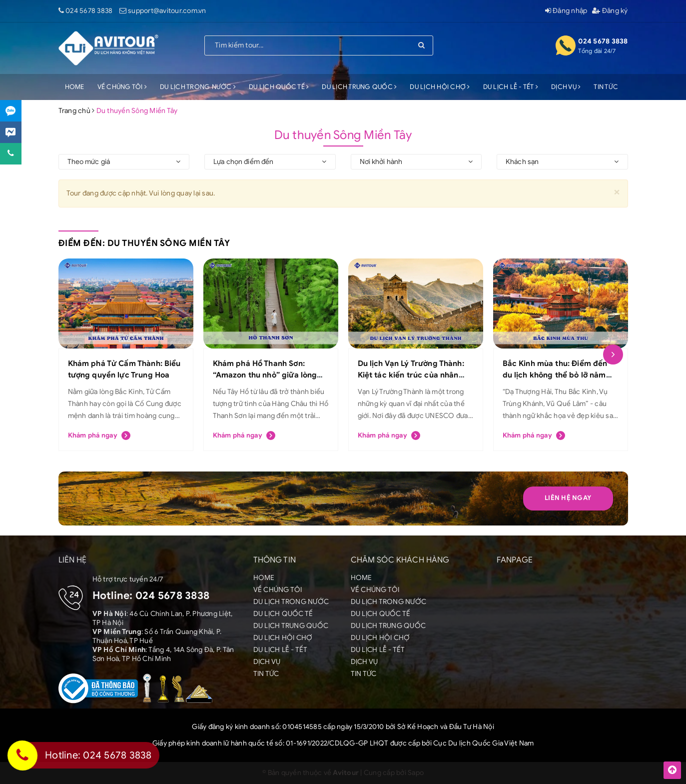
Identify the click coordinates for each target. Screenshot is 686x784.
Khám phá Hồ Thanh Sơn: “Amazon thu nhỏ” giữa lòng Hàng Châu (265, 375)
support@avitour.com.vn (167, 11)
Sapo (416, 773)
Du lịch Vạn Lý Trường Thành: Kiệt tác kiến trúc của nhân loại (411, 375)
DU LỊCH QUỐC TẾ (279, 87)
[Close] (617, 192)
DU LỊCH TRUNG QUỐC (359, 87)
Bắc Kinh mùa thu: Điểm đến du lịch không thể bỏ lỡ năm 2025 (555, 375)
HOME (75, 87)
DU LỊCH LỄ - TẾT (511, 87)
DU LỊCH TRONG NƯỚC (198, 87)
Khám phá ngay (99, 435)
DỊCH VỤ (566, 87)
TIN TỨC (606, 87)
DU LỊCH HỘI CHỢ (440, 87)
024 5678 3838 (89, 11)
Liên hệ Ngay (568, 498)
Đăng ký (610, 11)
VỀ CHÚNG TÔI (122, 87)
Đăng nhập (566, 11)
